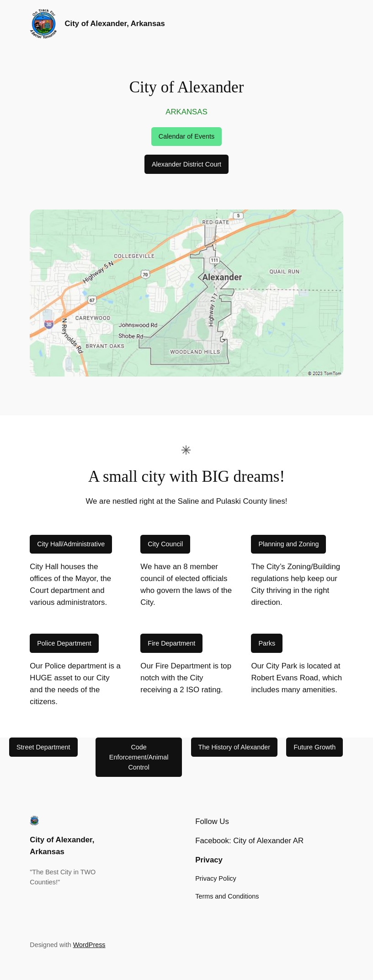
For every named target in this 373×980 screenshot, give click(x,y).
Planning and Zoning (288, 544)
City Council (165, 544)
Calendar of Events (186, 136)
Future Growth (314, 747)
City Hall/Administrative (71, 544)
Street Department (43, 747)
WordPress (89, 945)
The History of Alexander (234, 747)
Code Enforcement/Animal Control (139, 757)
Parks (267, 643)
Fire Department (171, 643)
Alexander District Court (186, 164)
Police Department (64, 643)
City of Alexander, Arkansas (115, 24)
